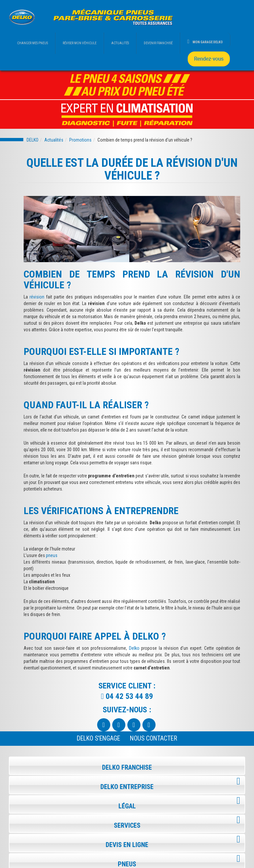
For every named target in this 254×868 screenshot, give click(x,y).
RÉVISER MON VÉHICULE (80, 43)
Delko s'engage (98, 738)
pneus (52, 555)
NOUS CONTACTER (154, 738)
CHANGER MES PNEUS (32, 43)
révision (37, 297)
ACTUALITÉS (120, 43)
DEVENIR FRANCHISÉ (158, 43)
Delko (134, 648)
